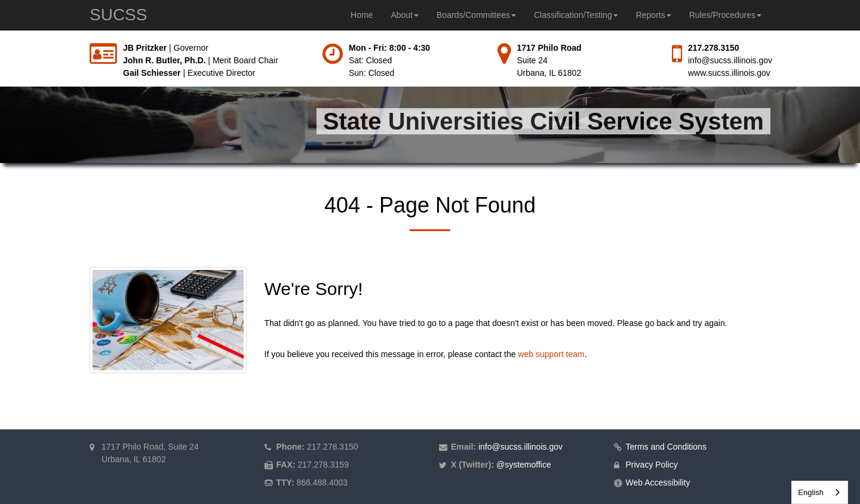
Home (362, 15)
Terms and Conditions (666, 447)
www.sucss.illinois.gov (729, 73)
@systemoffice (524, 465)
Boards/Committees (476, 15)
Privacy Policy (652, 465)
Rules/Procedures (725, 15)
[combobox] (820, 492)
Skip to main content (0, 42)
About (405, 15)
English (811, 492)
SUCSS (118, 15)
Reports (654, 15)
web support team (551, 354)
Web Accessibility (658, 483)
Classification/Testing (576, 15)
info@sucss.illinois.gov (730, 60)
